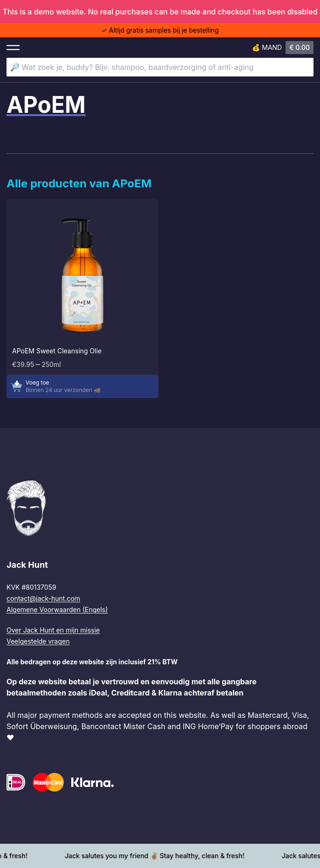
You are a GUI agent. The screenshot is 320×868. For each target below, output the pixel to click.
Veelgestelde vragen (38, 641)
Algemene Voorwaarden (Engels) (57, 610)
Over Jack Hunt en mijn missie (53, 630)
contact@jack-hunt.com (43, 598)
